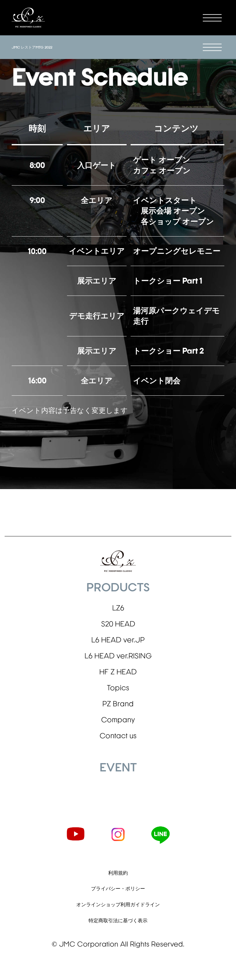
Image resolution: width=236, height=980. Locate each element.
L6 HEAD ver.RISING (118, 664)
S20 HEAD (118, 628)
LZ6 (118, 610)
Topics (118, 700)
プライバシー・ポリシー (118, 909)
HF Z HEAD (118, 682)
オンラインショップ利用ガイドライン (118, 926)
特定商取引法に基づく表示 (118, 943)
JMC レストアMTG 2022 (32, 47)
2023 (11, 818)
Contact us (118, 754)
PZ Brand (118, 718)
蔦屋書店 (12, 807)
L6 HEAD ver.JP (118, 646)
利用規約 (118, 892)
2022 (11, 824)
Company (118, 736)
